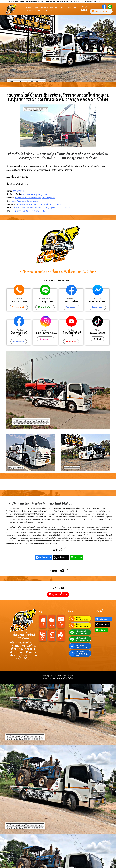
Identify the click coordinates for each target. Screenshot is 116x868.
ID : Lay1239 (45, 301)
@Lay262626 (98, 333)
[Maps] (61, 634)
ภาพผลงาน (52, 624)
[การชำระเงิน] (61, 619)
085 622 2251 (19, 191)
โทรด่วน (19, 299)
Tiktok (98, 330)
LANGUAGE (84, 7)
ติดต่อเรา (49, 10)
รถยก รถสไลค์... (71, 301)
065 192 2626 (82, 626)
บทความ (36, 8)
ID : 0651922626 (83, 640)
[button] (2, 48)
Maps (61, 638)
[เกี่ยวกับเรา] (43, 633)
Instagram (46, 330)
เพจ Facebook (71, 299)
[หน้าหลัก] (43, 619)
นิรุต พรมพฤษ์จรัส (19, 334)
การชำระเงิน (29, 10)
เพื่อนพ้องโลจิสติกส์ (71, 334)
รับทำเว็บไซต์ (69, 678)
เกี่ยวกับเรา (39, 10)
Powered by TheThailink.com (54, 678)
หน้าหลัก (28, 8)
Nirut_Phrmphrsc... (46, 333)
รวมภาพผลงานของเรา (49, 8)
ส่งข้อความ (98, 299)
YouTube (71, 330)
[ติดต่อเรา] (52, 633)
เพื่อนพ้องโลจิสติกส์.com (23, 636)
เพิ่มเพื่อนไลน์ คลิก (45, 299)
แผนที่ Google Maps (68, 8)
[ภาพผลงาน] (52, 619)
